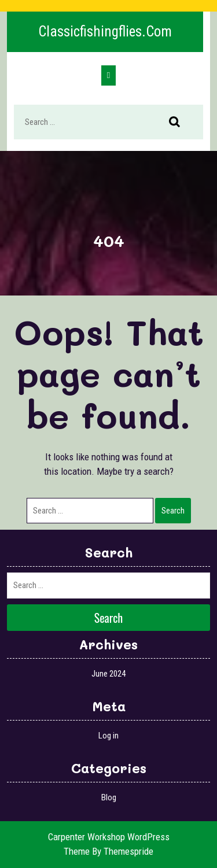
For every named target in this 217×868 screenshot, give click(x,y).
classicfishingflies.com (105, 32)
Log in (108, 736)
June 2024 (108, 674)
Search (181, 123)
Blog (109, 797)
